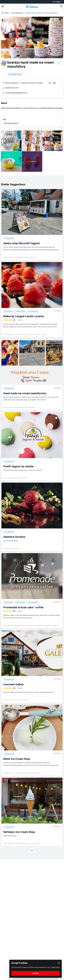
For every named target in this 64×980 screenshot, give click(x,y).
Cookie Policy (55, 967)
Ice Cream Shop (17, 13)
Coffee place (8, 311)
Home (7, 13)
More (32, 851)
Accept (36, 973)
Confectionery (20, 311)
